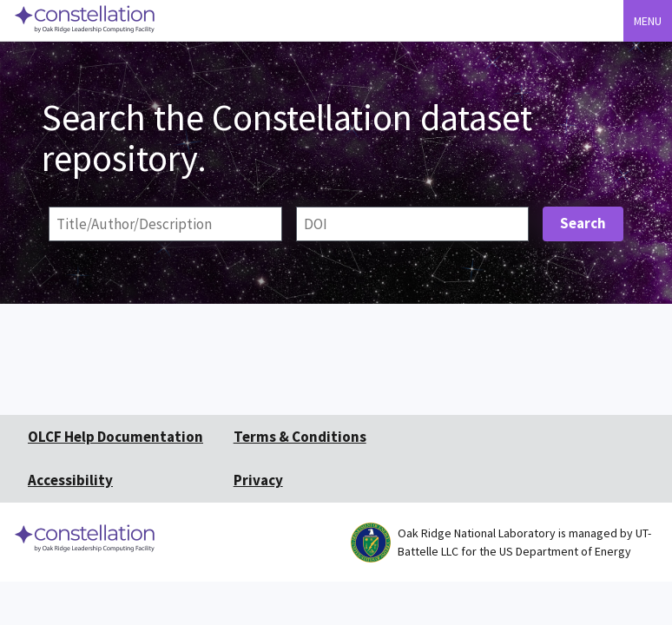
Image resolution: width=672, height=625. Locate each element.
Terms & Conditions (300, 437)
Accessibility (70, 480)
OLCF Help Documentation (115, 437)
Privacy (258, 480)
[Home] (86, 34)
